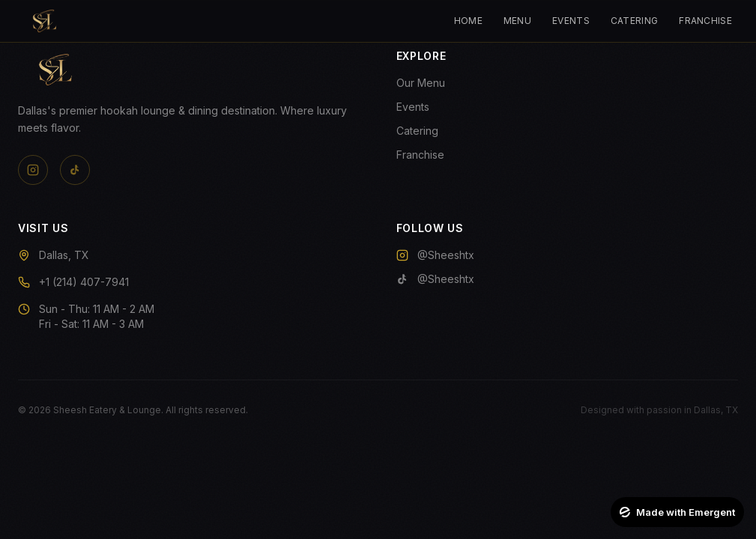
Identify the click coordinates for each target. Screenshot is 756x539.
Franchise (705, 21)
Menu (517, 21)
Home (468, 21)
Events (571, 21)
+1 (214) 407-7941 (84, 282)
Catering (634, 21)
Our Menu (421, 83)
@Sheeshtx (435, 255)
